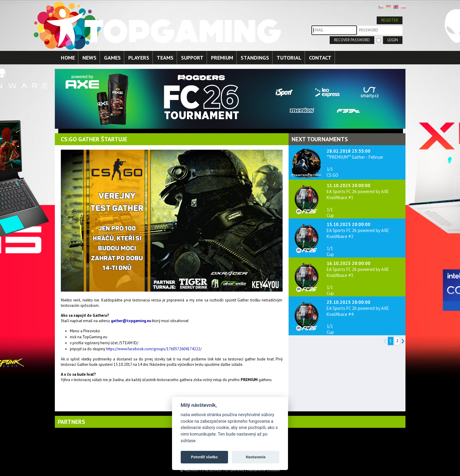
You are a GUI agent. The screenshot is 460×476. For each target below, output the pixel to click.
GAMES (112, 58)
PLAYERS (139, 58)
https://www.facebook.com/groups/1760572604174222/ (154, 349)
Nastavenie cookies (263, 470)
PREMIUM (222, 58)
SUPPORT (192, 58)
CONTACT (320, 58)
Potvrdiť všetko (204, 457)
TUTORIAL (289, 58)
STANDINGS (255, 58)
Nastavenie (256, 457)
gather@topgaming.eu (131, 321)
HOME (68, 58)
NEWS (89, 58)
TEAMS (165, 58)
